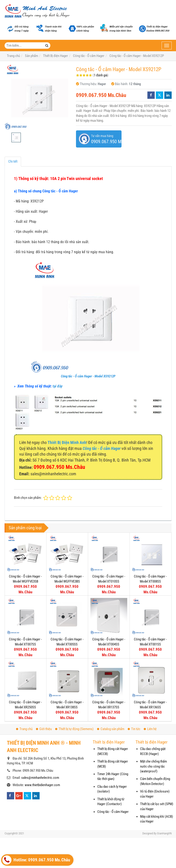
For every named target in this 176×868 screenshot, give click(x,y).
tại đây (58, 386)
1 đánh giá (101, 75)
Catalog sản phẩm (111, 729)
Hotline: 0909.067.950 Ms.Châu (36, 860)
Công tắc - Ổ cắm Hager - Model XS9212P (88, 376)
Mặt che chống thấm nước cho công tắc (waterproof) (153, 766)
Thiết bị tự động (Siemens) (74, 729)
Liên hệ (150, 729)
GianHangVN (164, 833)
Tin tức (134, 729)
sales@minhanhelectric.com (40, 778)
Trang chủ (24, 729)
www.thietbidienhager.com (42, 785)
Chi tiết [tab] (13, 161)
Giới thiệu (44, 729)
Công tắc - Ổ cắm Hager (113, 812)
